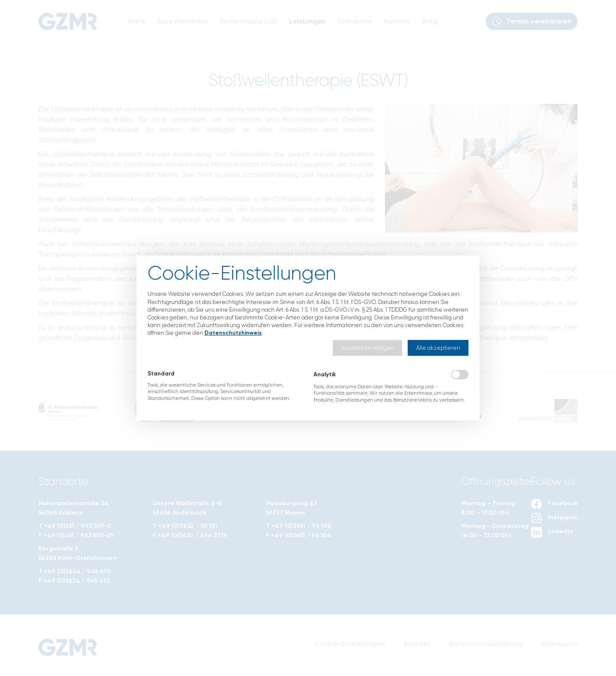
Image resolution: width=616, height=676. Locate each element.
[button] (367, 348)
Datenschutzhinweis (233, 333)
